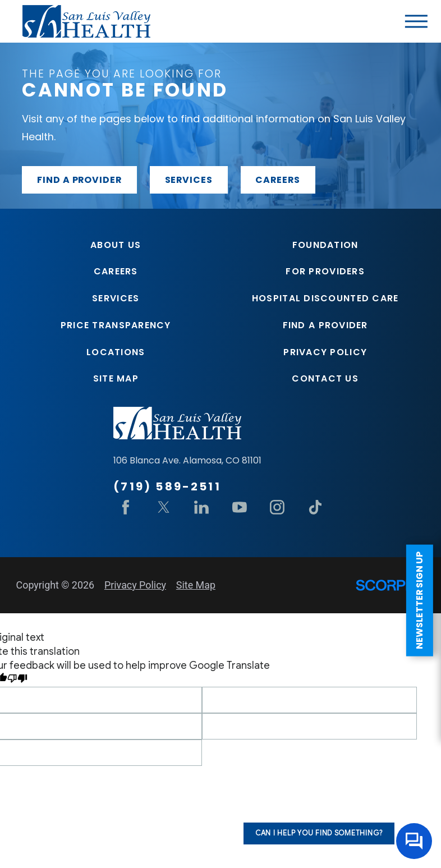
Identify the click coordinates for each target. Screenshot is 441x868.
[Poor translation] (17, 680)
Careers (278, 180)
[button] (416, 21)
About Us (116, 245)
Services (189, 180)
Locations (116, 352)
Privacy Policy (325, 352)
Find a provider (79, 180)
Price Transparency (116, 325)
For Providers (325, 271)
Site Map (116, 378)
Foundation (325, 245)
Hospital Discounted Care (325, 298)
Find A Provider (325, 325)
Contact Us (325, 378)
